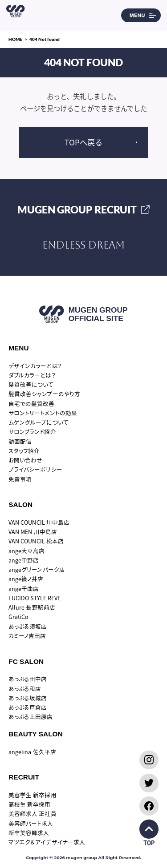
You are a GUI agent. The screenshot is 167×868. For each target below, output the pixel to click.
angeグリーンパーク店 (37, 569)
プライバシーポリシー (35, 469)
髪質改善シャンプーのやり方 (44, 394)
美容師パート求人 (31, 823)
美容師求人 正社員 (32, 814)
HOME (15, 39)
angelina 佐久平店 (32, 752)
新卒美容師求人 (29, 833)
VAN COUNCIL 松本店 (36, 541)
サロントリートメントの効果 (43, 413)
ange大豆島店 (26, 551)
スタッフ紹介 (24, 451)
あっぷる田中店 (28, 679)
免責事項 (20, 479)
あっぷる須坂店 (28, 626)
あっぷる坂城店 (28, 698)
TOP (149, 833)
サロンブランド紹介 (32, 432)
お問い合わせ (25, 460)
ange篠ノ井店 (26, 579)
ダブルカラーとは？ (32, 375)
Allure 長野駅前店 (32, 607)
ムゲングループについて (38, 422)
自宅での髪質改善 (31, 404)
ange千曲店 (24, 589)
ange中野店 (24, 560)
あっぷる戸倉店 (28, 707)
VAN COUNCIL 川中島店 (39, 522)
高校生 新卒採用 (29, 804)
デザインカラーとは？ (35, 366)
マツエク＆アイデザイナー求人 (47, 842)
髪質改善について (31, 384)
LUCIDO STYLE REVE (35, 598)
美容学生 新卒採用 (32, 795)
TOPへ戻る (83, 142)
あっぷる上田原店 (31, 717)
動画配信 (20, 441)
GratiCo (18, 617)
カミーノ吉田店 (27, 636)
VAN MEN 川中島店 (33, 532)
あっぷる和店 (25, 689)
